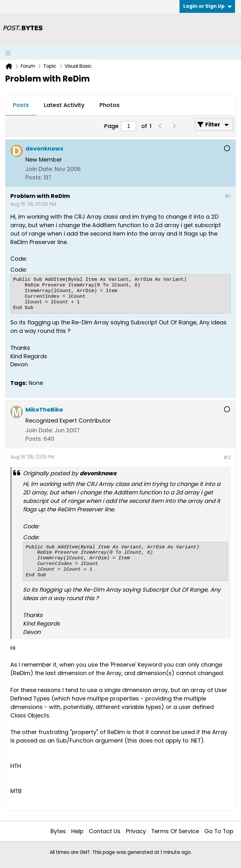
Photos (110, 105)
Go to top (219, 831)
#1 (228, 196)
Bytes (58, 831)
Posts (21, 105)
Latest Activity (64, 105)
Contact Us (105, 831)
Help (77, 831)
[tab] (21, 105)
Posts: (34, 177)
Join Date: (39, 169)
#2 (227, 458)
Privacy (136, 831)
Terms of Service (175, 831)
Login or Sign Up (207, 6)
